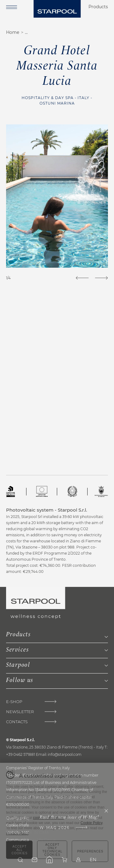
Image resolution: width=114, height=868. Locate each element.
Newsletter (20, 712)
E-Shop (14, 702)
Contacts (17, 722)
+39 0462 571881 (21, 754)
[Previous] (82, 278)
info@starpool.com (65, 754)
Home (13, 32)
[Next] (101, 278)
